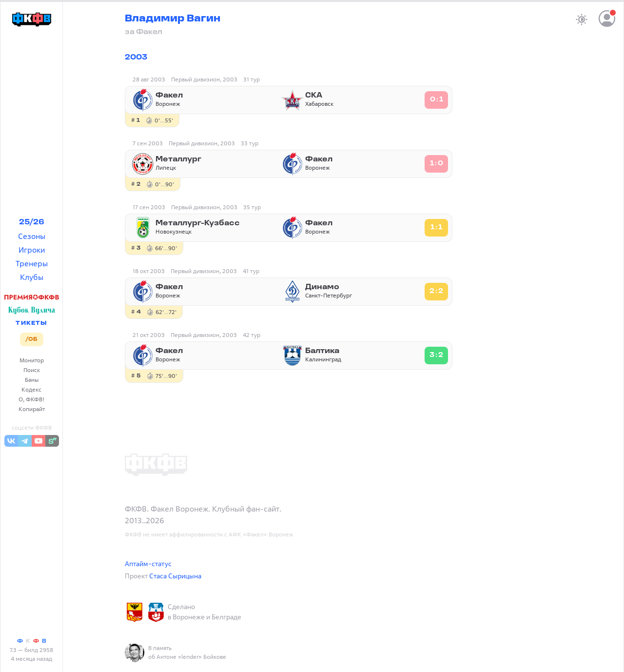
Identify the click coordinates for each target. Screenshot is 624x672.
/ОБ (31, 339)
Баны (32, 380)
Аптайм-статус (148, 563)
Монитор (32, 360)
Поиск (32, 370)
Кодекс (31, 389)
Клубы (32, 277)
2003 (136, 58)
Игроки (32, 250)
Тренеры (32, 263)
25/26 (32, 222)
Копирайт (32, 409)
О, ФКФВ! (32, 399)
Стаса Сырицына (175, 576)
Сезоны (32, 236)
